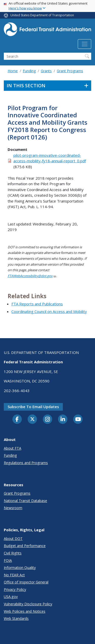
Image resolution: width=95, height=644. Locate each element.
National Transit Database (25, 501)
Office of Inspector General (26, 582)
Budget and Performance (25, 546)
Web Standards (16, 618)
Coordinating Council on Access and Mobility (49, 311)
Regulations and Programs (26, 463)
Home (13, 71)
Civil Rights (13, 553)
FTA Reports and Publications (37, 304)
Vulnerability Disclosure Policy (28, 604)
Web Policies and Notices (25, 611)
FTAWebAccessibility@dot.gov (32, 276)
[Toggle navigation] (84, 44)
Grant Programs (70, 71)
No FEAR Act (14, 575)
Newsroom (13, 508)
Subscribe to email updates (33, 407)
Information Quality (20, 568)
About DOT (13, 539)
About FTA (13, 448)
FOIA (8, 560)
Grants (46, 71)
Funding (29, 71)
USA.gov (11, 597)
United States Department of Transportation (42, 15)
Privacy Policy (15, 589)
